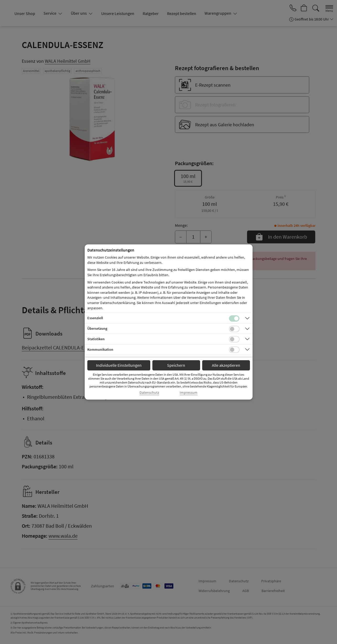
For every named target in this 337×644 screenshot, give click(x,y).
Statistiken (96, 339)
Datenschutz (149, 393)
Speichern (176, 365)
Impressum (189, 393)
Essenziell (95, 318)
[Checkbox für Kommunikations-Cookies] (234, 350)
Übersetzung (97, 328)
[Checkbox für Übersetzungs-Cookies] (234, 329)
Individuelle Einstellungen (119, 365)
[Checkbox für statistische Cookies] (234, 339)
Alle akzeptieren (226, 365)
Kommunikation (100, 349)
